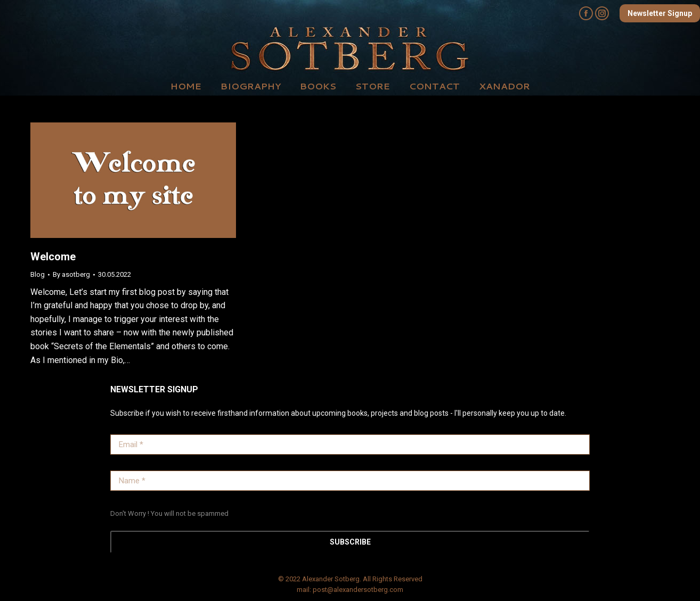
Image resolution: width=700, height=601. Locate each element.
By (71, 274)
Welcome (53, 257)
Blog (38, 274)
